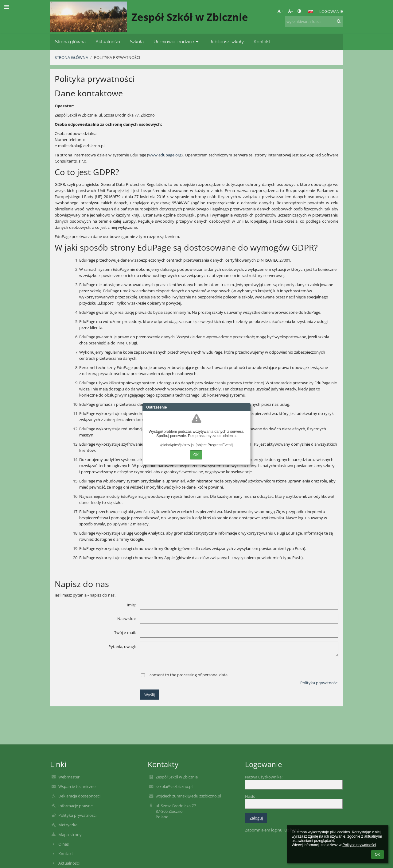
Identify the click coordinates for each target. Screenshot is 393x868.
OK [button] (377, 855)
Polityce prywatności (359, 845)
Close (246, 407)
